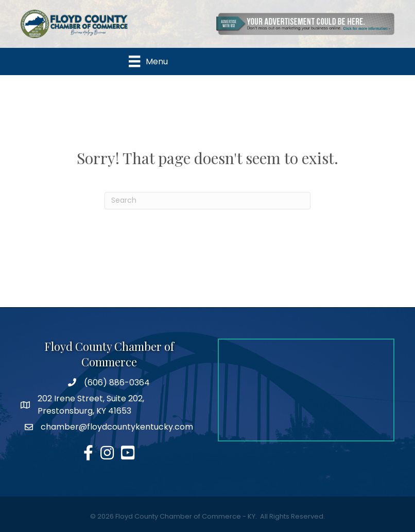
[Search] (207, 201)
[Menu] (148, 61)
